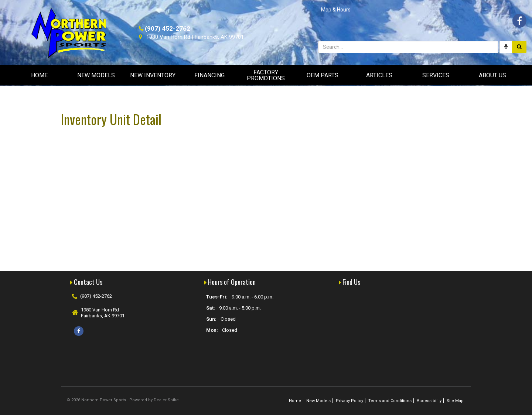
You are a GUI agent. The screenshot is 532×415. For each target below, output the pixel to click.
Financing (209, 75)
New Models (96, 75)
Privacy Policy (349, 401)
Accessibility (429, 401)
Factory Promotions (266, 75)
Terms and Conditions (390, 401)
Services (436, 75)
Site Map (455, 401)
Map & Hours (336, 10)
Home (39, 75)
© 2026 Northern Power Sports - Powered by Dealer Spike (123, 400)
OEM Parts (323, 75)
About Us (492, 75)
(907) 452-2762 (168, 28)
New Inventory (153, 75)
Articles (379, 75)
